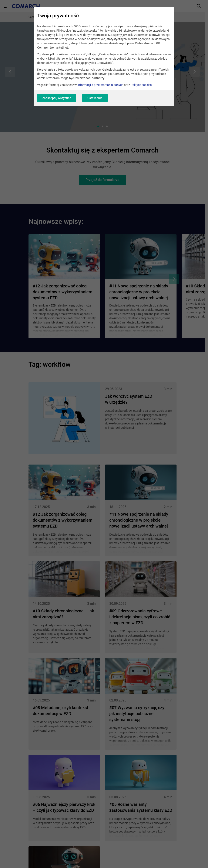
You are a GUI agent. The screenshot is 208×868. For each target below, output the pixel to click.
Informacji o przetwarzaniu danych (100, 85)
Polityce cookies (141, 85)
